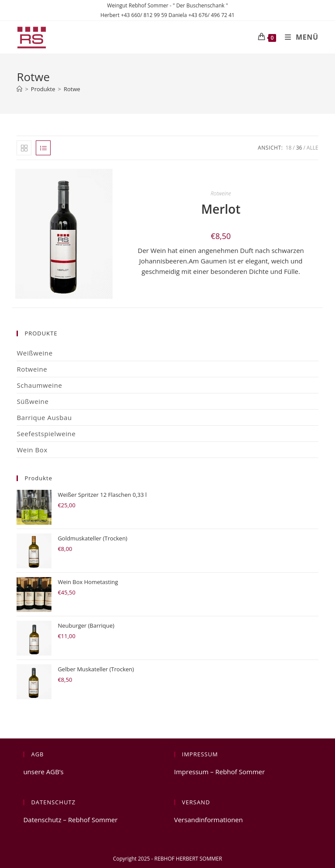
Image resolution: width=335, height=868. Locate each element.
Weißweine (34, 353)
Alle (313, 148)
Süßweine (32, 401)
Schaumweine (39, 385)
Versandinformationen (209, 820)
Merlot (221, 209)
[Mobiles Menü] (298, 37)
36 (299, 148)
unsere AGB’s (43, 772)
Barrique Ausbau (44, 417)
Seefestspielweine (46, 434)
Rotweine (221, 193)
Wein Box (32, 450)
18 (289, 148)
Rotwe (72, 89)
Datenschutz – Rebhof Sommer (70, 820)
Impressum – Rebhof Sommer (219, 772)
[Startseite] (19, 89)
